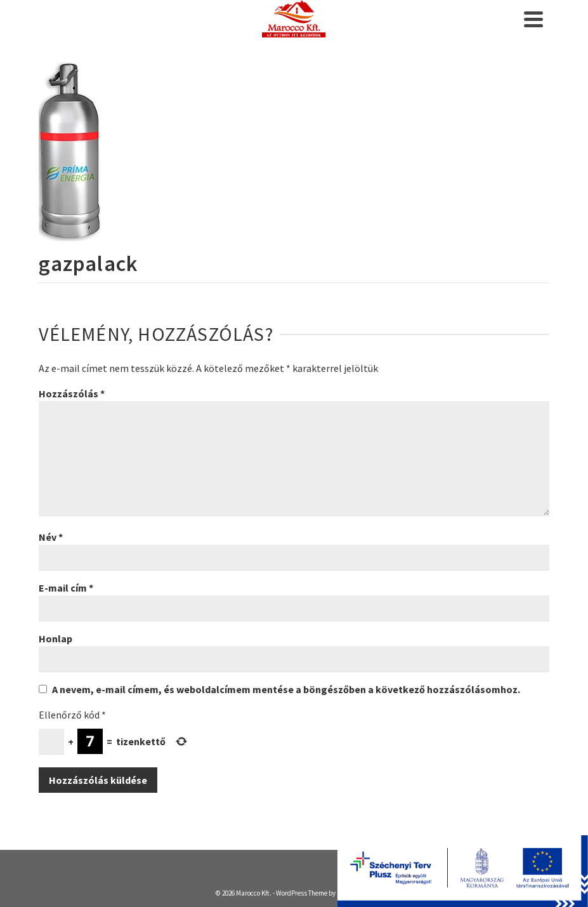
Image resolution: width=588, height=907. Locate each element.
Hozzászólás (72, 394)
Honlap (56, 639)
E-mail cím (66, 588)
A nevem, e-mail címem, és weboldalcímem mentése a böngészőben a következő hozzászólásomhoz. (286, 689)
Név (51, 537)
